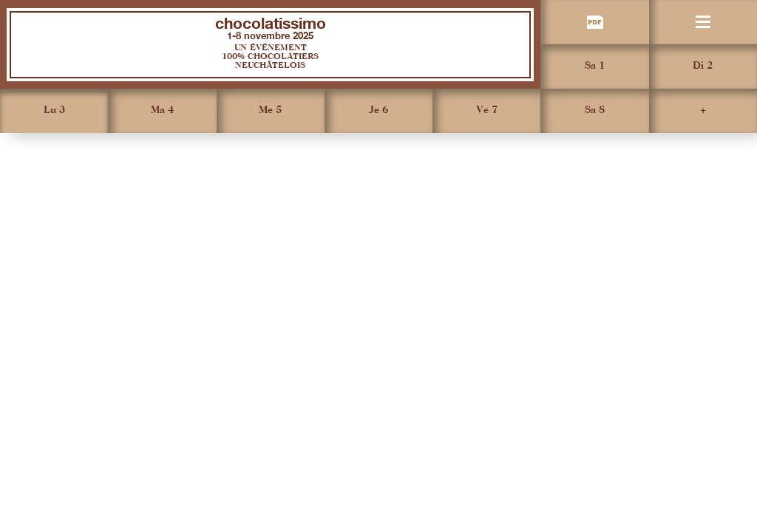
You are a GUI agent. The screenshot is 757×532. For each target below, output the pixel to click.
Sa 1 (595, 66)
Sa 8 (595, 110)
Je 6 (378, 110)
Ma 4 (162, 110)
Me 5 (270, 110)
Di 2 (703, 66)
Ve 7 (487, 110)
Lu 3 (54, 110)
